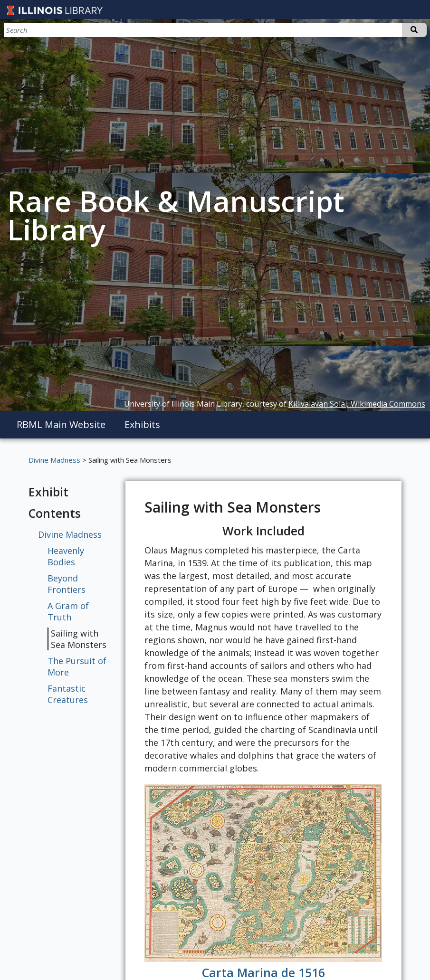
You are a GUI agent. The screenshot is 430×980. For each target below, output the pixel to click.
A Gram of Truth (68, 611)
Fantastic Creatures (68, 694)
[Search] (377, 30)
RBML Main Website (61, 424)
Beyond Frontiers (67, 584)
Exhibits (142, 424)
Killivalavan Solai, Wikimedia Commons (357, 404)
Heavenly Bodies (66, 556)
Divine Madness (54, 460)
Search (414, 30)
